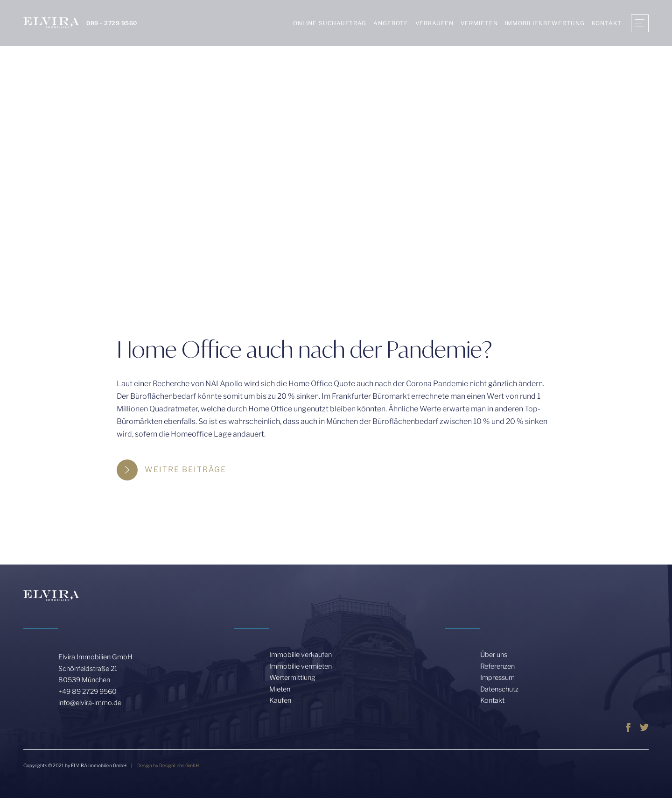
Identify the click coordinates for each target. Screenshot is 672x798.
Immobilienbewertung (545, 23)
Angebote (391, 23)
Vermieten (479, 23)
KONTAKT (607, 23)
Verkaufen (434, 23)
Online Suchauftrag (330, 23)
